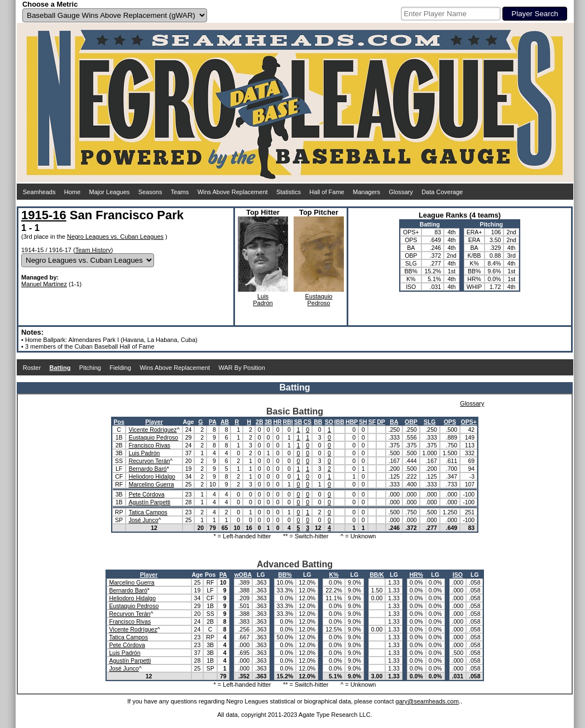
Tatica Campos (148, 512)
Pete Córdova (146, 494)
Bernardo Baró (147, 469)
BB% (285, 575)
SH (363, 422)
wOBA (243, 575)
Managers (366, 192)
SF (372, 422)
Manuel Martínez (44, 284)
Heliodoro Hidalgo (152, 476)
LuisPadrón (263, 300)
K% (334, 575)
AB (225, 422)
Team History (93, 250)
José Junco (143, 520)
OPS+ (469, 422)
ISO (458, 575)
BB (318, 422)
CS (307, 422)
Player (154, 422)
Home (72, 192)
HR (278, 422)
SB (298, 422)
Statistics (289, 192)
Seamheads (39, 192)
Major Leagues (110, 192)
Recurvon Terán (149, 461)
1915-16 (44, 215)
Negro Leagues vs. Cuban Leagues (115, 237)
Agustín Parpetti (149, 502)
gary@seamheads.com (427, 701)
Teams (180, 192)
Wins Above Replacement (233, 192)
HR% (416, 575)
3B (268, 422)
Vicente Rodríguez (152, 430)
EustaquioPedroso (319, 300)
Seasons (150, 192)
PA (213, 422)
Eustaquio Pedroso (153, 437)
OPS (450, 422)
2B (259, 422)
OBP (411, 422)
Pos (119, 422)
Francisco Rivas (149, 445)
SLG (430, 422)
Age (189, 422)
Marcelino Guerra (151, 484)
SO (329, 422)
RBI (288, 422)
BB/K (377, 575)
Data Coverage (442, 192)
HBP (352, 422)
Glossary (401, 192)
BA (394, 422)
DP (381, 422)
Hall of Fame (327, 192)
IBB (339, 422)
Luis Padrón (144, 453)
